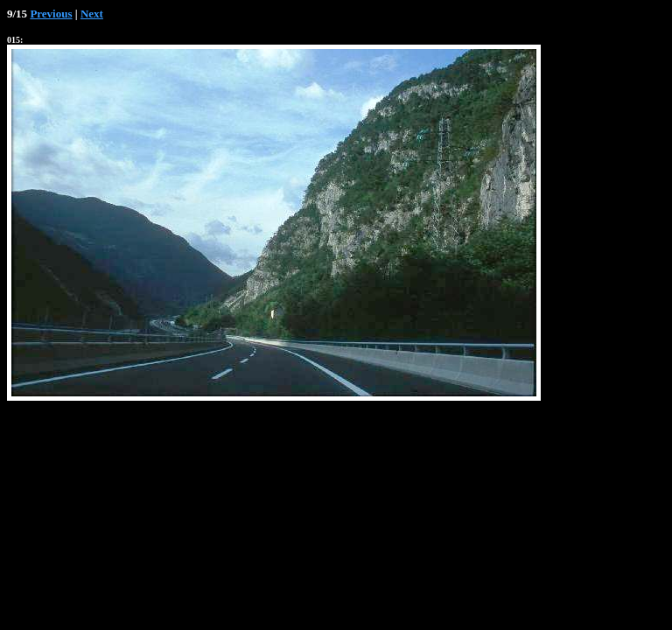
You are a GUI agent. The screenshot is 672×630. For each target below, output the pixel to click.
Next (92, 14)
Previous (51, 14)
